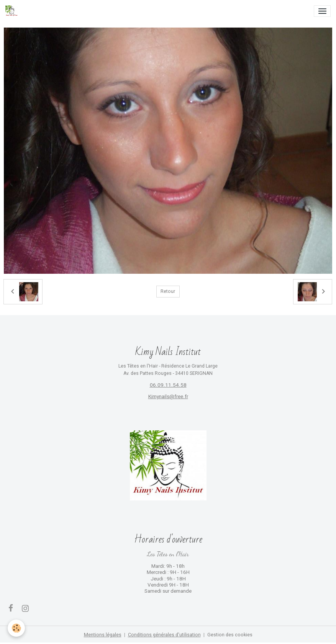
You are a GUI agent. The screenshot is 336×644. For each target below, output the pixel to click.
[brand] (13, 11)
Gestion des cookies (230, 635)
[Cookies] (16, 628)
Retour (168, 291)
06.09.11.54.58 (168, 385)
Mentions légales (103, 635)
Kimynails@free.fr (168, 396)
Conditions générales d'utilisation (164, 635)
